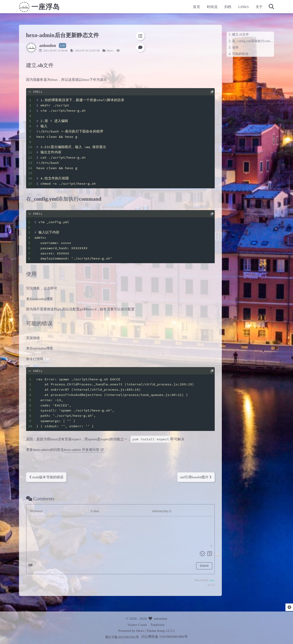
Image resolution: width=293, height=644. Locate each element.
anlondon (160, 618)
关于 (249, 8)
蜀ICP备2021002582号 (122, 637)
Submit (194, 566)
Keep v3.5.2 (166, 631)
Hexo (120, 51)
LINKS (233, 8)
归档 (217, 8)
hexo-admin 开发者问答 (94, 450)
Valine (202, 580)
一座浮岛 (56, 8)
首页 (186, 8)
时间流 (202, 8)
